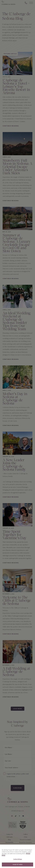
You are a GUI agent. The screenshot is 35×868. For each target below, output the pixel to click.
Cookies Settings (17, 860)
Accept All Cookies (17, 865)
